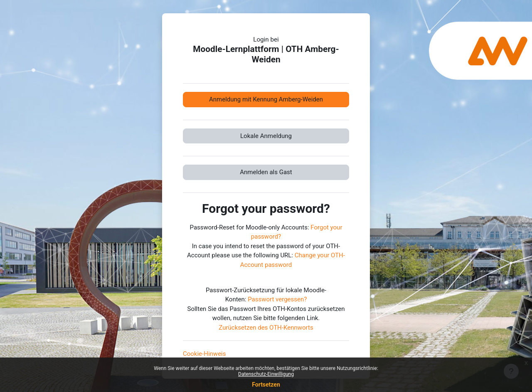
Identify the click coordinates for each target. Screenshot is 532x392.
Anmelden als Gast (266, 172)
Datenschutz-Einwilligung (266, 374)
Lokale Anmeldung (266, 136)
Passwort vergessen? (277, 299)
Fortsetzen (266, 385)
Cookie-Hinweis (204, 354)
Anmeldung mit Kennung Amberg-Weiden (266, 99)
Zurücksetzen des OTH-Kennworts (266, 328)
